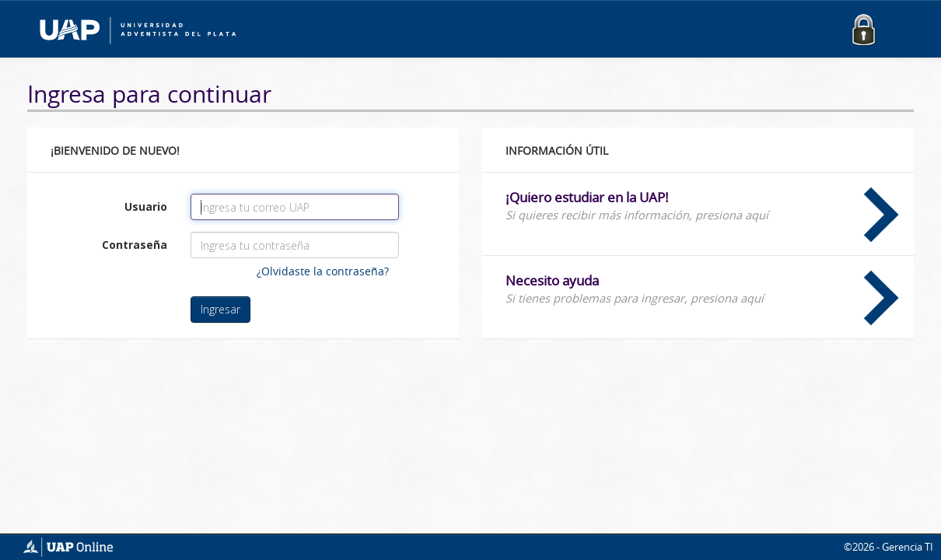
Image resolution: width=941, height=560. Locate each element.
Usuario (146, 206)
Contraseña (135, 245)
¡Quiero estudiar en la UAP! (702, 206)
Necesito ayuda (702, 289)
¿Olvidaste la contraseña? (323, 271)
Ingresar (220, 309)
